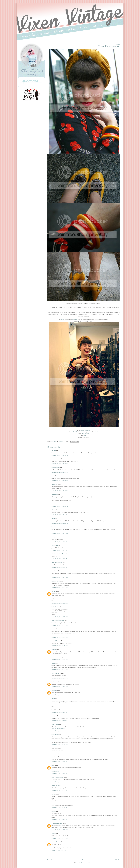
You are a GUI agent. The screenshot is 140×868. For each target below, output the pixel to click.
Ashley (54, 716)
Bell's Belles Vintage (57, 562)
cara (53, 476)
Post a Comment (54, 854)
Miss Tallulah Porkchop (58, 554)
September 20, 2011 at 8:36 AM (60, 731)
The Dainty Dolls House (58, 620)
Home (84, 860)
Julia (53, 765)
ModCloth (75, 320)
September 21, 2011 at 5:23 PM (59, 773)
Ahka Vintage (55, 724)
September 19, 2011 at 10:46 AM (60, 678)
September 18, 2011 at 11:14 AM (60, 506)
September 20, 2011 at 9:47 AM (60, 745)
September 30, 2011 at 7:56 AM (60, 830)
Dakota (53, 527)
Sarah (53, 629)
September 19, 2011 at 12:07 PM (60, 695)
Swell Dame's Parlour (57, 777)
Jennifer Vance (56, 581)
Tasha (53, 663)
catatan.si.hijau (56, 842)
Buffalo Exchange (85, 430)
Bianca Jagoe (55, 786)
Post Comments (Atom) (87, 863)
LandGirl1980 (55, 641)
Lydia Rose (55, 494)
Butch (53, 699)
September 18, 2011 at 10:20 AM (60, 455)
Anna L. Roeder (56, 673)
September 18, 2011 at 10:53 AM (60, 491)
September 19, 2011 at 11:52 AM (60, 686)
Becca (53, 518)
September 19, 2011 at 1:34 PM (59, 712)
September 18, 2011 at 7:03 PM (59, 559)
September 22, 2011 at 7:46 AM (60, 782)
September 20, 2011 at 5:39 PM (59, 761)
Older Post (117, 860)
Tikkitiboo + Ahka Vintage (58, 728)
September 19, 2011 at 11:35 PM (60, 721)
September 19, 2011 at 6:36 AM (60, 659)
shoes (63, 320)
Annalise (54, 571)
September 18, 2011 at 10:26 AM (60, 472)
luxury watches (55, 771)
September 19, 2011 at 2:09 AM (60, 588)
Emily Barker (55, 607)
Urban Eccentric (85, 434)
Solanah (54, 811)
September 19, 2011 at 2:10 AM (60, 603)
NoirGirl (54, 757)
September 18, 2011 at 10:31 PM (60, 577)
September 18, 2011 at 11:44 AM (60, 515)
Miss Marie (55, 484)
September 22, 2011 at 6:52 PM (59, 790)
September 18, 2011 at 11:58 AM (60, 523)
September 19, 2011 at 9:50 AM (60, 670)
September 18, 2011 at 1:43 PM (59, 542)
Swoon (84, 435)
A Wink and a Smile (57, 823)
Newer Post (50, 860)
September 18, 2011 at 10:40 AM (60, 481)
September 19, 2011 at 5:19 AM (60, 646)
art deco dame (55, 459)
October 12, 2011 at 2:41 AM (59, 850)
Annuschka (55, 545)
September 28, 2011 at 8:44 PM (59, 808)
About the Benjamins (78, 432)
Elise (53, 510)
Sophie (53, 794)
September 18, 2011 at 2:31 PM (59, 550)
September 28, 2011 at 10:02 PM (60, 820)
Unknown (54, 649)
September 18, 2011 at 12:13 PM (60, 533)
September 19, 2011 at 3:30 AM (60, 625)
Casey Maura (55, 734)
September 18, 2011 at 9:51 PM (59, 567)
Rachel (53, 591)
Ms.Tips (54, 450)
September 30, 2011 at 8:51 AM (60, 838)
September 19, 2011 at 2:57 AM (60, 617)
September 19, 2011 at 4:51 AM (60, 637)
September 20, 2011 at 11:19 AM (60, 753)
